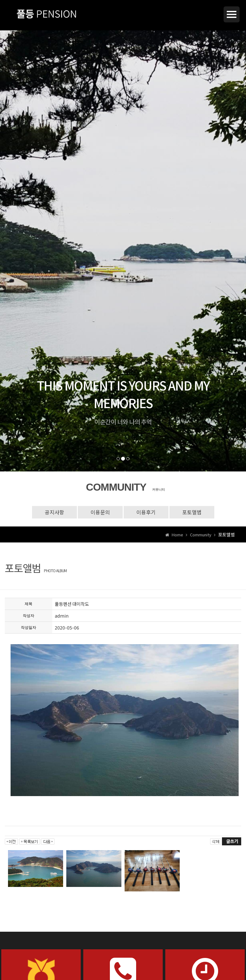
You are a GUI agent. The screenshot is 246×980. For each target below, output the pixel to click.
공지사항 (54, 512)
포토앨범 (192, 512)
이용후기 (146, 512)
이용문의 (100, 512)
